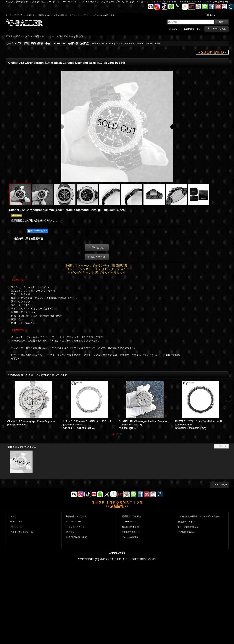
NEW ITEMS (16, 522)
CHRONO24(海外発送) (77, 537)
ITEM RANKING (129, 522)
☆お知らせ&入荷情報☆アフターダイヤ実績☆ (199, 516)
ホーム (13, 516)
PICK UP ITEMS (74, 522)
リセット (223, 446)
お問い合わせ (35, 221)
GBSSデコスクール (131, 532)
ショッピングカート (75, 527)
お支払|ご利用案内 (130, 527)
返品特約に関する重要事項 (28, 239)
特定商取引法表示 (186, 532)
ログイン (173, 29)
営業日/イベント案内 (131, 516)
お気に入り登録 (97, 257)
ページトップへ (221, 485)
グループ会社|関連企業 (188, 527)
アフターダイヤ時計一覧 (22, 532)
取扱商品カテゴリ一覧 (76, 516)
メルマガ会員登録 (130, 537)
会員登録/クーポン (192, 29)
